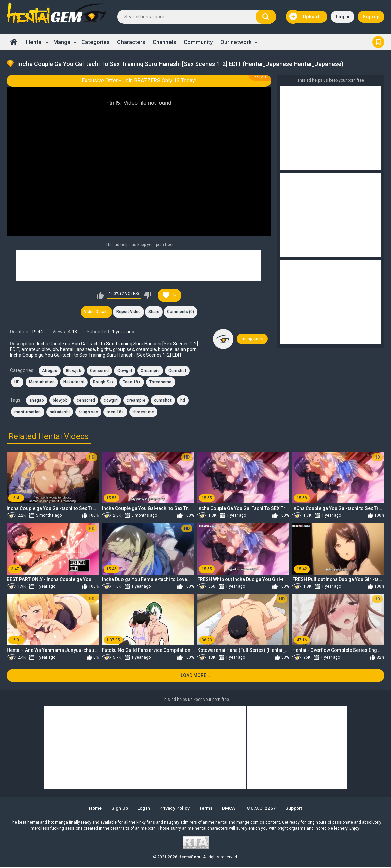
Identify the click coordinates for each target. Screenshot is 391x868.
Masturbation (42, 383)
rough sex (88, 413)
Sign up (371, 17)
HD (17, 383)
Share (154, 312)
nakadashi (60, 413)
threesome (143, 413)
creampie (136, 401)
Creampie (150, 371)
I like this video (100, 295)
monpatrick (252, 339)
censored (86, 401)
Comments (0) (182, 312)
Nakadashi (74, 383)
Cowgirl (125, 371)
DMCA (231, 809)
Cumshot (177, 371)
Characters (131, 42)
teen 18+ (115, 413)
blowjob (60, 401)
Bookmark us (378, 42)
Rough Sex (104, 383)
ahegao (37, 401)
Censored (99, 371)
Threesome (161, 383)
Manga (62, 42)
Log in (343, 17)
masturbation (28, 413)
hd (183, 401)
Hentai (34, 42)
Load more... (195, 677)
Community (198, 42)
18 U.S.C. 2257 (263, 809)
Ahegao (50, 371)
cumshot (163, 401)
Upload (304, 17)
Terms (207, 809)
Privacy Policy (174, 809)
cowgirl (111, 401)
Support (297, 809)
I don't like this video (148, 295)
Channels (164, 42)
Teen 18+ (132, 383)
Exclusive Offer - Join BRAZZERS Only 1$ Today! (139, 80)
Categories (95, 42)
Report (128, 312)
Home (14, 42)
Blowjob (74, 371)
